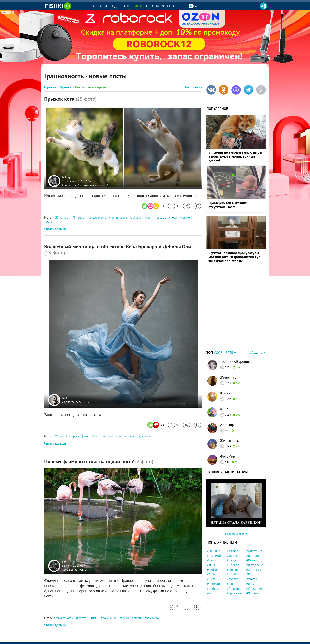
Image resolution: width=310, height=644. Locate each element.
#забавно (214, 545)
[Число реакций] (153, 206)
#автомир (233, 531)
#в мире (232, 526)
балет (96, 436)
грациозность (97, 217)
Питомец (78, 217)
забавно (136, 217)
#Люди (232, 536)
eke (64, 562)
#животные (254, 526)
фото (49, 222)
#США (211, 550)
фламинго (152, 618)
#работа (213, 564)
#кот (210, 569)
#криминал (235, 569)
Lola (65, 398)
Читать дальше (55, 229)
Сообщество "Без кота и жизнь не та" (85, 185)
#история (253, 531)
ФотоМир (228, 432)
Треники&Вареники (236, 337)
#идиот (232, 559)
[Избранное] (198, 206)
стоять (137, 618)
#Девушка (234, 564)
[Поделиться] (187, 206)
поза (174, 217)
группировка (119, 217)
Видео (116, 6)
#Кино (251, 550)
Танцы (59, 436)
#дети (250, 559)
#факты (252, 554)
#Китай (212, 554)
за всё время (98, 87)
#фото (212, 536)
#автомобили (216, 531)
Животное (62, 217)
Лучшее (66, 87)
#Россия (232, 545)
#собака (232, 554)
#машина (214, 526)
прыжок (186, 217)
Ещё (181, 6)
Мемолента (165, 6)
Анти (128, 6)
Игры (139, 6)
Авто (149, 6)
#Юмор (251, 536)
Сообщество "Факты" (75, 569)
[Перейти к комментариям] (173, 206)
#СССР (231, 550)
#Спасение (254, 564)
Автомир (227, 400)
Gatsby (66, 177)
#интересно (255, 540)
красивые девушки (138, 436)
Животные (228, 353)
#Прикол (233, 540)
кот (148, 217)
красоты (82, 618)
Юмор (225, 368)
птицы (125, 618)
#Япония (252, 569)
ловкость (160, 217)
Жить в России (231, 416)
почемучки (110, 618)
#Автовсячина (255, 545)
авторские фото (78, 436)
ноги (95, 618)
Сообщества (97, 6)
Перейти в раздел (236, 509)
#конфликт (215, 559)
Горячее (50, 87)
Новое (79, 6)
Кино (224, 384)
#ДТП (211, 540)
